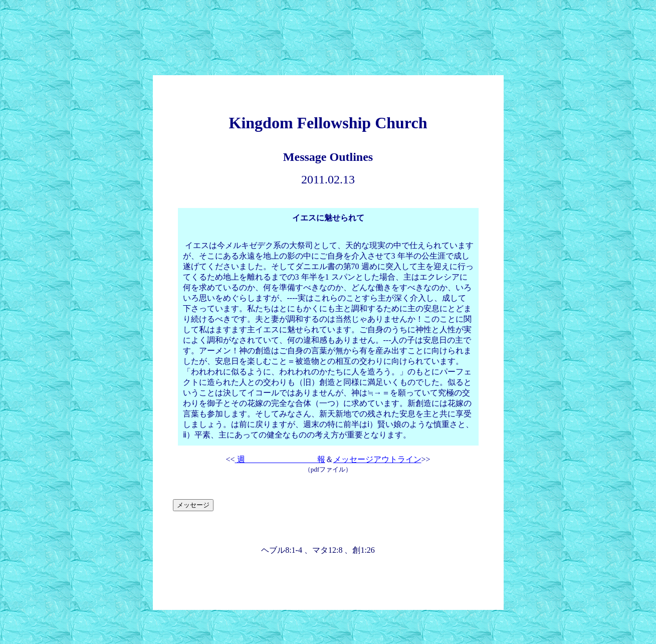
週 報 (280, 459)
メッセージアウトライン (377, 459)
